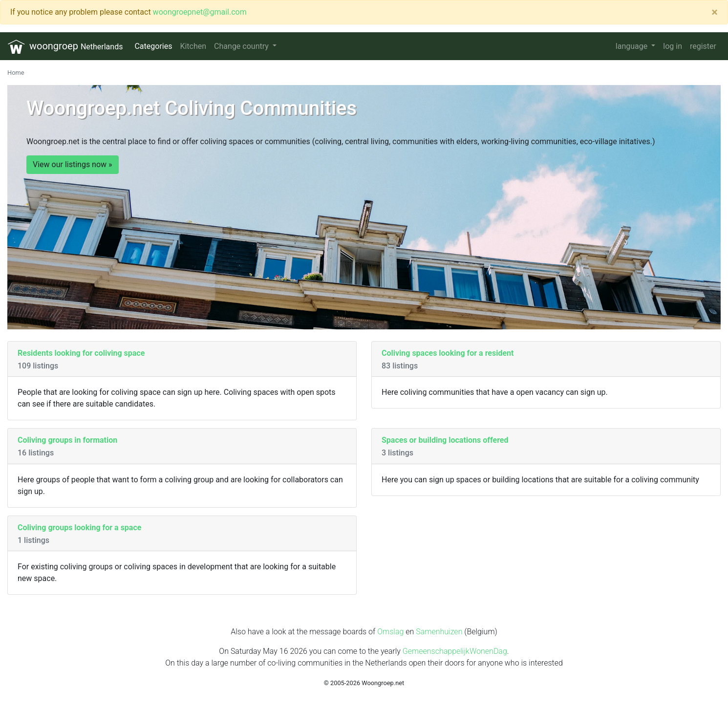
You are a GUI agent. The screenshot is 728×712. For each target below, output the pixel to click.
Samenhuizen (439, 632)
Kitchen (193, 46)
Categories (153, 46)
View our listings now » (73, 164)
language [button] (632, 46)
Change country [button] (242, 46)
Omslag (390, 632)
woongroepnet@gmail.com (200, 12)
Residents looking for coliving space (81, 353)
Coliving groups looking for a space (79, 528)
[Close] (715, 12)
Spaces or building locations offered (445, 440)
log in (673, 46)
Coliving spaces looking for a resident (448, 353)
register (703, 46)
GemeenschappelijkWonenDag (455, 651)
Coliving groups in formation (67, 440)
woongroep (65, 47)
